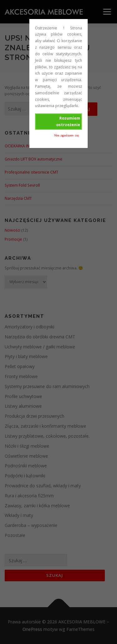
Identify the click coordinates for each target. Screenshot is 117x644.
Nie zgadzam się (67, 135)
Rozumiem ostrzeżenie (68, 121)
